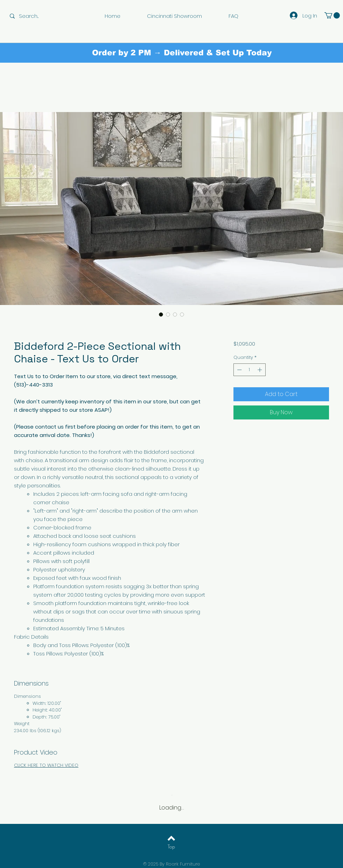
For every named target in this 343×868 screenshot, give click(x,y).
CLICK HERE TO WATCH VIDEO (46, 765)
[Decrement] (239, 370)
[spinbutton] (249, 370)
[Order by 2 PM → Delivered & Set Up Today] (182, 53)
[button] (332, 15)
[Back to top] (171, 838)
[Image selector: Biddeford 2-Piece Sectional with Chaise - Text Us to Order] (161, 314)
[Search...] (34, 16)
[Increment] (260, 370)
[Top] (171, 847)
